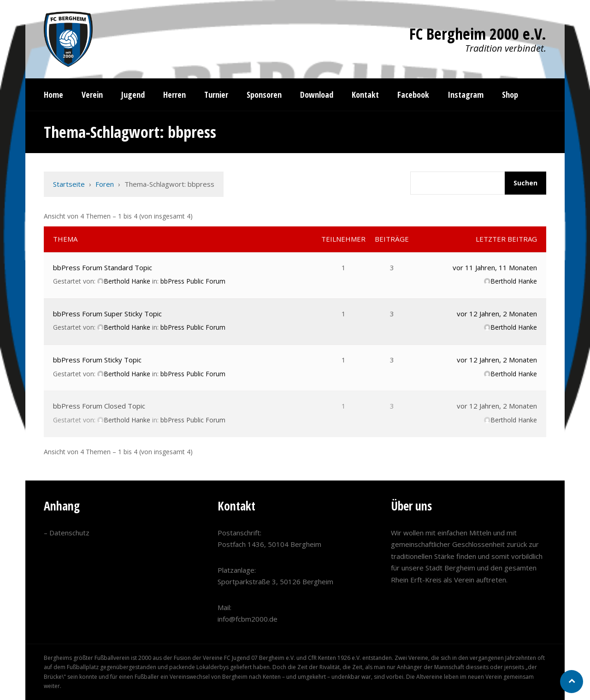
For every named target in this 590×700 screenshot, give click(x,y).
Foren (105, 184)
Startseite (69, 184)
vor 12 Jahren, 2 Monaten (497, 314)
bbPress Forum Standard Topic (103, 267)
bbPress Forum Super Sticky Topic (107, 314)
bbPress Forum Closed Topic (99, 406)
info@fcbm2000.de (248, 619)
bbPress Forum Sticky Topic (97, 360)
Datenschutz (69, 533)
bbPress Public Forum (193, 281)
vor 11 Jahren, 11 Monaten (495, 267)
